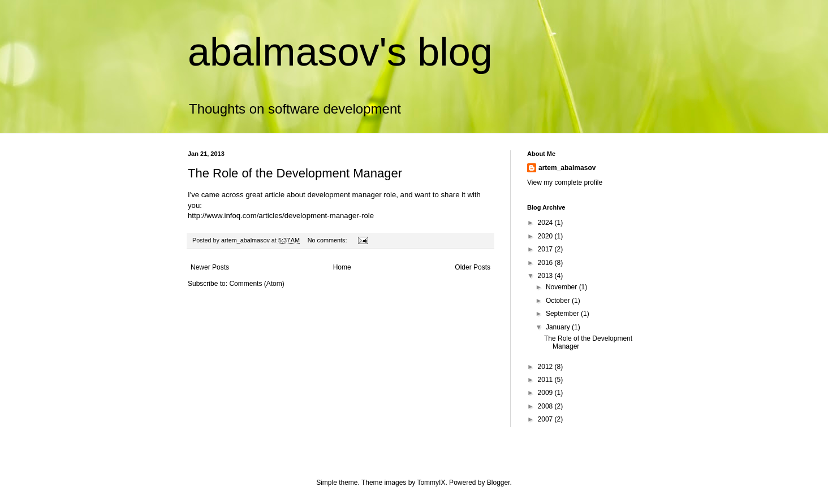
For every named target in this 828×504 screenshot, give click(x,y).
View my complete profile (565, 183)
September (563, 314)
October (559, 301)
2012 (546, 367)
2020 (546, 236)
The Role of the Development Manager (295, 173)
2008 (546, 406)
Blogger (499, 483)
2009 (546, 393)
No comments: (328, 240)
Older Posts (473, 267)
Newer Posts (210, 267)
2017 (546, 249)
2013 (546, 276)
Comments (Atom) (256, 284)
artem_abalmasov (567, 168)
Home (342, 267)
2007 (546, 419)
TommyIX (431, 483)
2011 (546, 380)
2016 (546, 263)
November (562, 287)
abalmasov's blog (340, 52)
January (559, 327)
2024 (546, 223)
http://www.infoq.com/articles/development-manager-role (281, 216)
